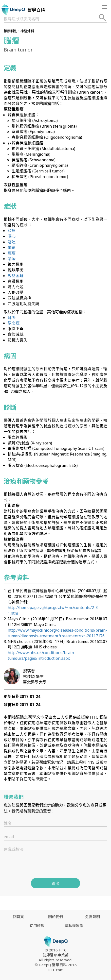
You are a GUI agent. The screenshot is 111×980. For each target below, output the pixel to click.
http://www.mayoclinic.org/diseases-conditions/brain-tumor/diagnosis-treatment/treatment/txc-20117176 (57, 633)
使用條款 (37, 926)
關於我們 (55, 917)
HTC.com (55, 970)
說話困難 (16, 276)
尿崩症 (14, 323)
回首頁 (18, 917)
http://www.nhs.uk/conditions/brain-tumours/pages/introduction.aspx (42, 655)
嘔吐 (12, 242)
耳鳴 (12, 318)
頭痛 (12, 231)
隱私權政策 (74, 926)
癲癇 (12, 253)
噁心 (12, 236)
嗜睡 (12, 259)
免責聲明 (92, 917)
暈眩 (12, 247)
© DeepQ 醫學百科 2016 (56, 965)
